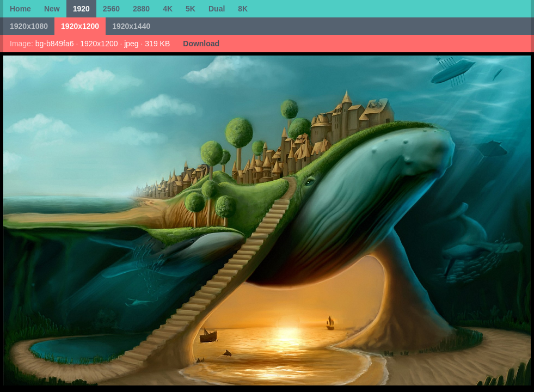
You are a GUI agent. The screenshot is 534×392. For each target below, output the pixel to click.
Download (201, 44)
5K (191, 9)
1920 (81, 9)
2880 (141, 9)
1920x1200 (80, 26)
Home (20, 9)
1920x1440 (131, 26)
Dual (217, 9)
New (52, 9)
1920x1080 (29, 26)
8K (243, 9)
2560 (111, 9)
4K (168, 9)
